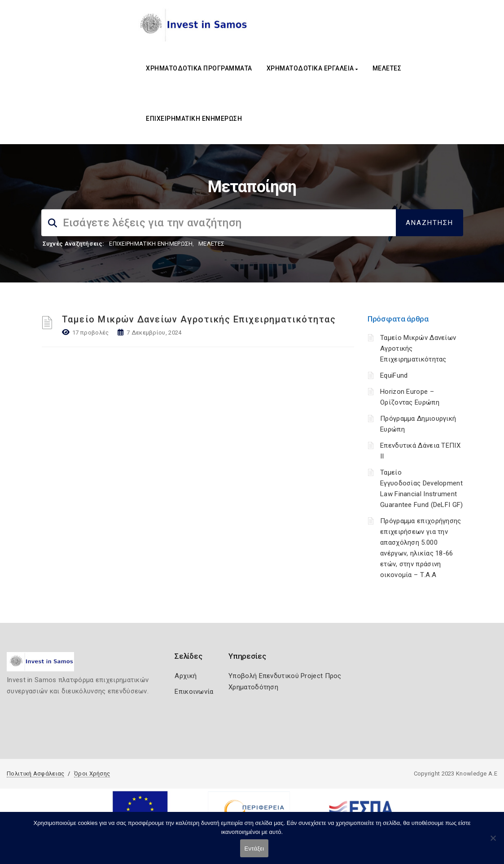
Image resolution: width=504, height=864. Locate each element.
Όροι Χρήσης (92, 774)
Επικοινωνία (194, 692)
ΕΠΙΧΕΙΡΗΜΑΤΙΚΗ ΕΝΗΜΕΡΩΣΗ (194, 119)
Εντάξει (254, 849)
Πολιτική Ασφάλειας (35, 774)
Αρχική (186, 676)
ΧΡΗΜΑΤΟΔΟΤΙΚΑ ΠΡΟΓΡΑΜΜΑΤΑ (199, 68)
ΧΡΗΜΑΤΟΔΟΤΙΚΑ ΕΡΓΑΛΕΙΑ (312, 68)
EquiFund (394, 375)
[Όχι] (493, 842)
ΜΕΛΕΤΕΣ (387, 68)
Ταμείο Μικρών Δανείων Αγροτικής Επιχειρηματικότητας (199, 319)
